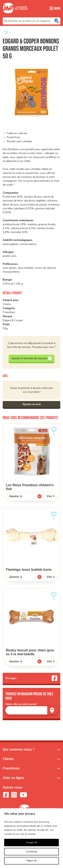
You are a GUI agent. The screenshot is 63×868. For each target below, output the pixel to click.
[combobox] (32, 21)
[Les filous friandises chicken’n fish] (32, 464)
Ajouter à (22, 501)
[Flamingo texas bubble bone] (32, 546)
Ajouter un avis (32, 408)
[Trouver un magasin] (52, 714)
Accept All (32, 843)
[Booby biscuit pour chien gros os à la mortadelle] (32, 629)
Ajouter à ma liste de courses (32, 362)
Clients (8, 763)
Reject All (32, 861)
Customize (32, 852)
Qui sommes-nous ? (19, 753)
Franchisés (11, 772)
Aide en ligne (13, 782)
